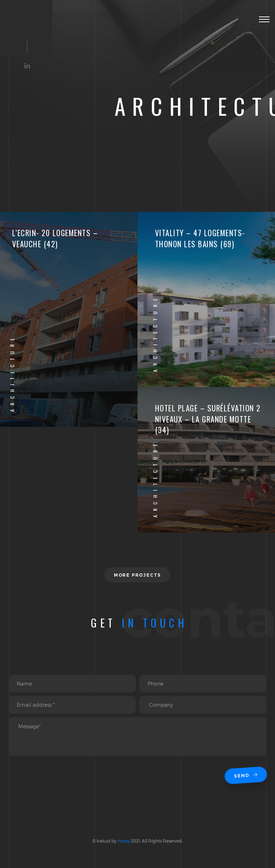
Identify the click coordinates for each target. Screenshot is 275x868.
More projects (137, 575)
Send (246, 776)
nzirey (124, 841)
